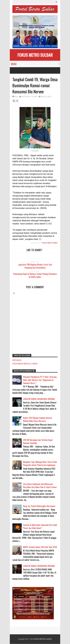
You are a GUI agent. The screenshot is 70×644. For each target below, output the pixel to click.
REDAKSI (17, 360)
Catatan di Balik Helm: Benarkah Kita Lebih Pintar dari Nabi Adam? (40, 527)
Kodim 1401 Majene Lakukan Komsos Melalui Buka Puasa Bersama (38, 419)
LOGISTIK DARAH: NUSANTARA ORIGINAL (39, 399)
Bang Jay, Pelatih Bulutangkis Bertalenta (39, 506)
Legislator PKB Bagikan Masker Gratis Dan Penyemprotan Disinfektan (35, 266)
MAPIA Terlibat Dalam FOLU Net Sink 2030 (40, 547)
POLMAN (34, 97)
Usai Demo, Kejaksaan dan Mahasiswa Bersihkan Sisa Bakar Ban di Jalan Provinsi (40, 486)
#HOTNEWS (26, 97)
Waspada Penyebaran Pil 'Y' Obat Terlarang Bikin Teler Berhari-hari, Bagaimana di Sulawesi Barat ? (40, 380)
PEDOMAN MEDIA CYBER (25, 364)
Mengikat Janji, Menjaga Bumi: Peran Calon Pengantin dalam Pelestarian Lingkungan (40, 463)
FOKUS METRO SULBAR (35, 55)
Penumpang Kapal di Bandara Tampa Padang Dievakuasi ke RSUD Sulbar (35, 275)
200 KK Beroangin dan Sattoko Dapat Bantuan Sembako (38, 441)
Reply (16, 97)
